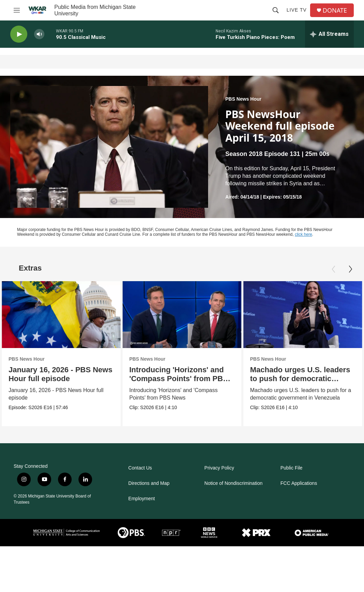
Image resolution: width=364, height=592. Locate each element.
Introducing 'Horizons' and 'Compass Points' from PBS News (179, 379)
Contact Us (140, 468)
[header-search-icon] (276, 10)
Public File (292, 468)
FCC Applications (299, 483)
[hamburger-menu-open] (17, 10)
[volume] (39, 34)
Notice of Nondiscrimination (233, 483)
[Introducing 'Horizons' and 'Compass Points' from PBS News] (183, 315)
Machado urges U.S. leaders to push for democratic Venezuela (300, 379)
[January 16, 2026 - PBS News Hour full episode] (61, 315)
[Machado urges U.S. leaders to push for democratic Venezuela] (303, 315)
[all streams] (329, 34)
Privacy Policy (219, 468)
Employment (142, 499)
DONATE (335, 10)
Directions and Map (149, 483)
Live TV (297, 10)
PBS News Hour (243, 99)
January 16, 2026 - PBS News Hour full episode (61, 374)
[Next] (350, 269)
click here (303, 234)
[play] (19, 34)
